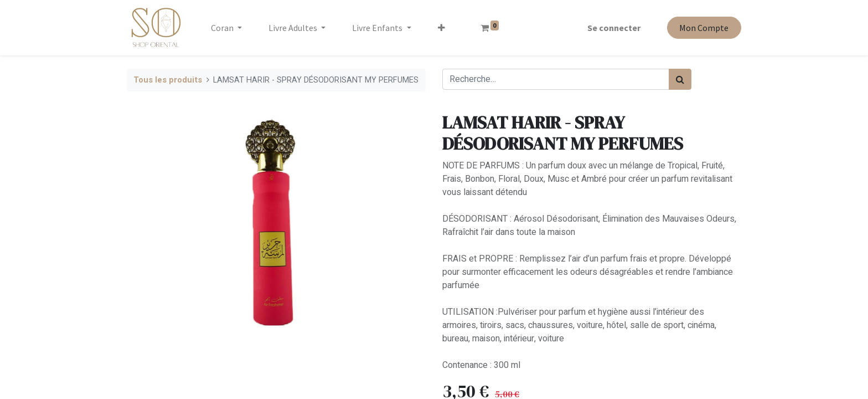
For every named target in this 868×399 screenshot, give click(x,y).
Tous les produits (168, 80)
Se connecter (614, 28)
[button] (441, 28)
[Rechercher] (680, 79)
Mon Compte (704, 28)
